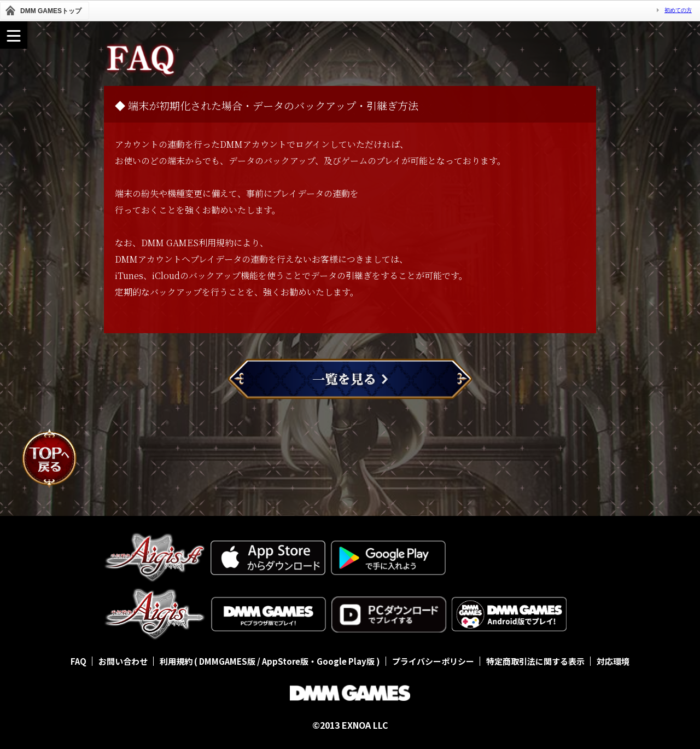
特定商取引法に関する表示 (535, 661)
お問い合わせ (123, 661)
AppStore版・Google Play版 (318, 661)
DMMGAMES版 (227, 661)
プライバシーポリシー (433, 661)
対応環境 (613, 661)
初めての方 (678, 10)
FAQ (78, 661)
